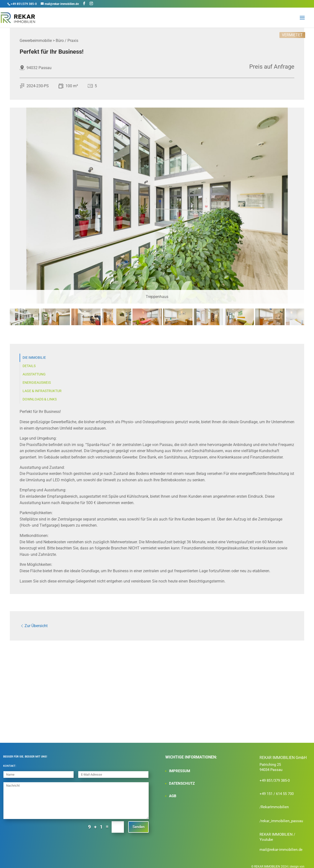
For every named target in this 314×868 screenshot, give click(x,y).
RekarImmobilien (275, 803)
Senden (138, 823)
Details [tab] (29, 366)
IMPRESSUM (180, 767)
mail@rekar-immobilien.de (281, 846)
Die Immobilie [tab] (34, 358)
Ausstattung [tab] (34, 374)
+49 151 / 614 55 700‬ (277, 790)
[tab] (25, 324)
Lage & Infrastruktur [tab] (42, 391)
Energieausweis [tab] (37, 383)
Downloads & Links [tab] (40, 399)
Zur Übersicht (34, 624)
